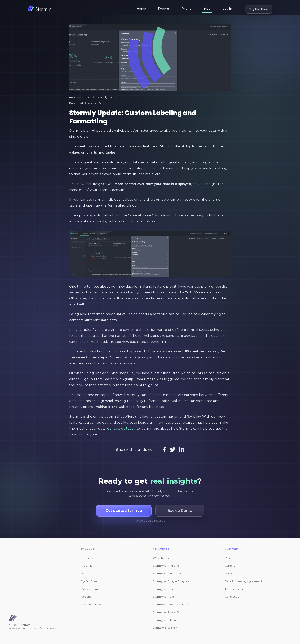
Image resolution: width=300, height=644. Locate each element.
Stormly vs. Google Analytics (171, 581)
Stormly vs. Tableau (165, 620)
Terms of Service (235, 589)
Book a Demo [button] (180, 511)
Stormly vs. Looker (165, 628)
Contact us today (121, 428)
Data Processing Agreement (243, 581)
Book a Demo (90, 589)
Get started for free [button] (124, 511)
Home (141, 9)
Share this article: (134, 450)
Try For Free (259, 9)
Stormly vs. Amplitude (167, 573)
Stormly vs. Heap (164, 597)
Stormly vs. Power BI (166, 612)
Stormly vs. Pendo (165, 589)
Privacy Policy (234, 573)
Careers (230, 566)
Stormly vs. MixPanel (166, 566)
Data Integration (92, 605)
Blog (207, 9)
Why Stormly (161, 558)
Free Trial (87, 566)
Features (87, 558)
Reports (164, 9)
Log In (227, 9)
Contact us (232, 597)
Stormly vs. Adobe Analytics (171, 605)
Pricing (187, 9)
